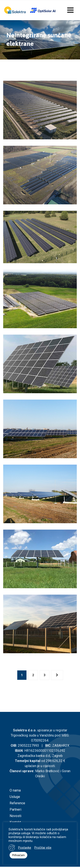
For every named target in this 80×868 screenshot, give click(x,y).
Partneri (15, 809)
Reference (17, 803)
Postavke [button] (25, 848)
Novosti (15, 816)
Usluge (15, 797)
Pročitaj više (43, 848)
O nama (15, 790)
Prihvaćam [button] (18, 855)
